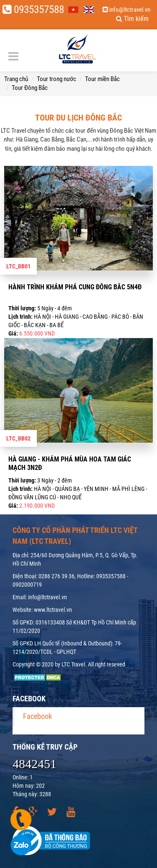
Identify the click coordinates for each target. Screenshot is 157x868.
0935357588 (33, 9)
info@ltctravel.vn (126, 10)
